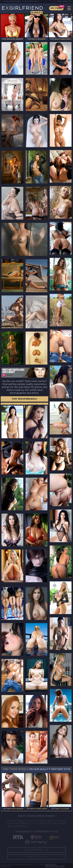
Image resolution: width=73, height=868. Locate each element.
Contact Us (37, 857)
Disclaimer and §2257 (55, 866)
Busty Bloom (31, 2)
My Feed (56, 8)
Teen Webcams (64, 2)
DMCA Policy (51, 865)
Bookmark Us (36, 850)
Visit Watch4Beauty (25, 399)
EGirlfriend (22, 10)
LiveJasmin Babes (12, 2)
